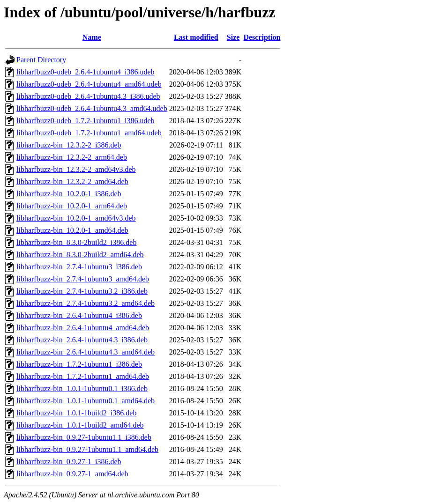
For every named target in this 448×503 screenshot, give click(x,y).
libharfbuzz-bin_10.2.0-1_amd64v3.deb (76, 218)
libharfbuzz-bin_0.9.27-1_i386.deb (69, 462)
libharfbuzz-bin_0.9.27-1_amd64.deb (72, 474)
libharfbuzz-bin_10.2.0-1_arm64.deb (72, 206)
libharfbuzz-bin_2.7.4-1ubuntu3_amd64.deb (83, 279)
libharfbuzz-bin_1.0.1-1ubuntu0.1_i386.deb (82, 388)
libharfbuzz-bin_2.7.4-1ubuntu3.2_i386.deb (82, 291)
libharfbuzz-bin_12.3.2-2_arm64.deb (72, 157)
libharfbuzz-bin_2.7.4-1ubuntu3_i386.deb (79, 267)
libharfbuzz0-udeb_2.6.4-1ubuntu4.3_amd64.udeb (92, 108)
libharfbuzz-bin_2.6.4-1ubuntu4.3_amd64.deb (86, 352)
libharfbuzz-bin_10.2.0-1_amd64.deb (72, 230)
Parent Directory (41, 60)
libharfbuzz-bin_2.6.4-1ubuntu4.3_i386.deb (82, 340)
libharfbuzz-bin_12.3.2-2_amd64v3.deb (76, 169)
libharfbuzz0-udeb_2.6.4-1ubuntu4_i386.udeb (86, 72)
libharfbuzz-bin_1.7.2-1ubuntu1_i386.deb (79, 364)
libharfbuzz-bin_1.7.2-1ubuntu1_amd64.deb (83, 376)
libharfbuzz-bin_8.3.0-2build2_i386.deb (76, 242)
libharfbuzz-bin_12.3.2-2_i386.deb (69, 145)
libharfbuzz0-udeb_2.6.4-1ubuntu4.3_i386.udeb (88, 96)
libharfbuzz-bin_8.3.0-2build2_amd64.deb (80, 255)
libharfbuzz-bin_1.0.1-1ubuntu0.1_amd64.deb (86, 401)
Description (262, 37)
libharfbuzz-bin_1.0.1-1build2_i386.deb (76, 413)
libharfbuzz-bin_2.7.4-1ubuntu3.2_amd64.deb (86, 303)
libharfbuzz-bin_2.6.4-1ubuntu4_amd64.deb (83, 328)
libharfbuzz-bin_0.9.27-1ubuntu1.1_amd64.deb (87, 449)
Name (92, 37)
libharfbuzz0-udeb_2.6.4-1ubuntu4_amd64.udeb (89, 84)
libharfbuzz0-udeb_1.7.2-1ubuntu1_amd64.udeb (89, 133)
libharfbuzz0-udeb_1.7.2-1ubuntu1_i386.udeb (86, 121)
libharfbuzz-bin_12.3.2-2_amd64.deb (72, 181)
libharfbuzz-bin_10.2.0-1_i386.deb (69, 194)
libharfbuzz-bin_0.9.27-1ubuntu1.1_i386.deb (84, 437)
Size (233, 37)
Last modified (196, 37)
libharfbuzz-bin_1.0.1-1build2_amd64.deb (80, 425)
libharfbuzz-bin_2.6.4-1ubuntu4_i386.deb (79, 315)
